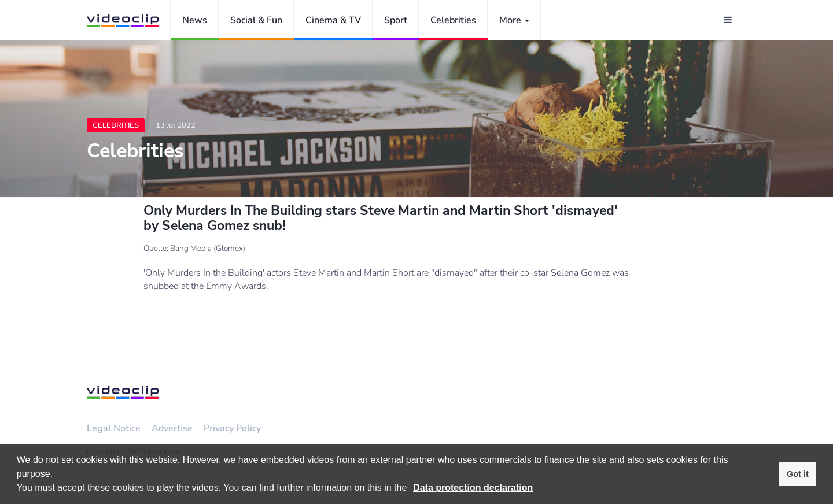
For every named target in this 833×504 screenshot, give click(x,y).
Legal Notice (114, 428)
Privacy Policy (232, 428)
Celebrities (453, 20)
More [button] (514, 20)
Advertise (172, 428)
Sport (396, 20)
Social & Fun (256, 20)
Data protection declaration (473, 488)
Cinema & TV (333, 20)
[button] (411, 489)
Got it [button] (798, 474)
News (195, 20)
